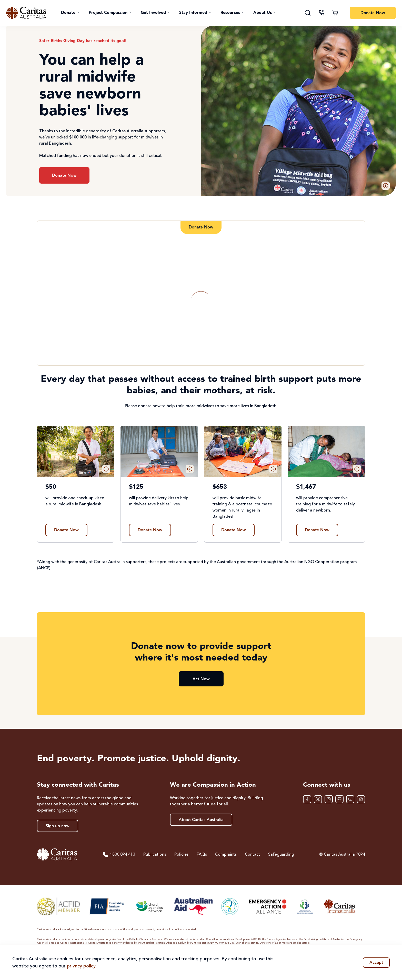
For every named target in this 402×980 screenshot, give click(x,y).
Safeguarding (281, 855)
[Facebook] (307, 799)
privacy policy (81, 966)
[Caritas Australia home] (26, 13)
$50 (51, 487)
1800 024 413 (119, 855)
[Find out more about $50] (66, 530)
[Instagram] (329, 799)
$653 (220, 487)
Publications (155, 855)
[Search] (308, 13)
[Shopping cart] (335, 13)
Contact (252, 855)
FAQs (202, 855)
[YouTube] (350, 799)
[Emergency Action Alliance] (267, 906)
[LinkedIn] (339, 799)
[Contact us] (321, 13)
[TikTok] (361, 799)
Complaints (226, 855)
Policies (181, 855)
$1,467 (306, 487)
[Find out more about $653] (234, 530)
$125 (136, 487)
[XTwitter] (318, 799)
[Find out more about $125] (150, 530)
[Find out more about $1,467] (317, 530)
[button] (70, 13)
